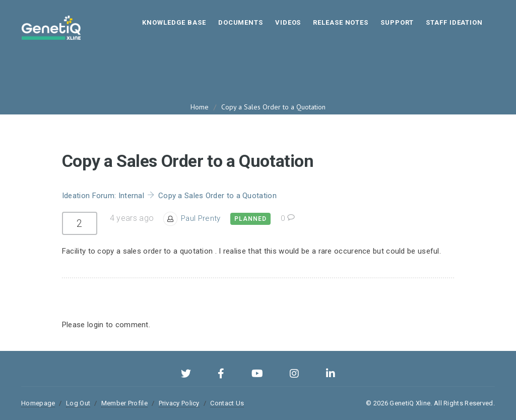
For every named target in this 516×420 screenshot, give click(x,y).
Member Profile (124, 403)
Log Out (78, 403)
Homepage (38, 403)
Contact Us (227, 403)
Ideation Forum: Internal (103, 196)
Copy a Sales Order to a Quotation (273, 107)
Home (200, 107)
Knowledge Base (174, 22)
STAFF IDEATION (454, 22)
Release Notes (341, 22)
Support (397, 22)
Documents (241, 22)
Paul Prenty (201, 218)
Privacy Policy (179, 403)
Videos (288, 22)
